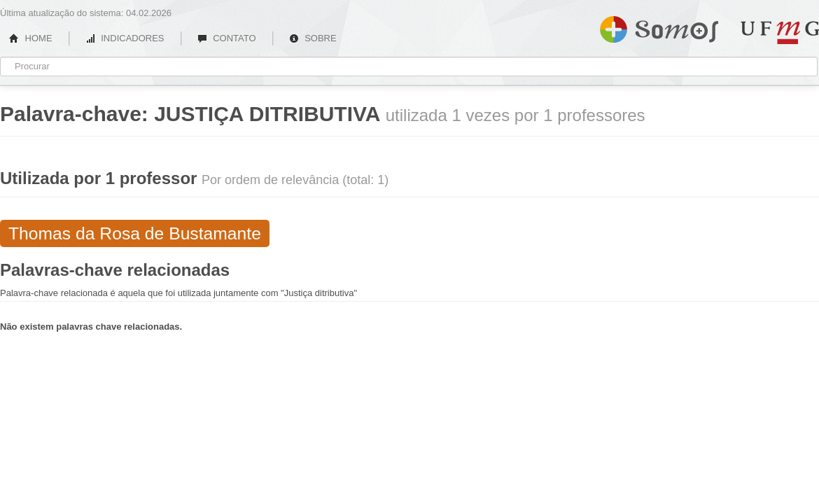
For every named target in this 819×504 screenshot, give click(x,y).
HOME (31, 38)
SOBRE (313, 38)
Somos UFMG (659, 27)
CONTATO (227, 38)
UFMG (780, 33)
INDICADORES (125, 38)
